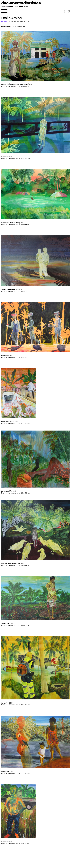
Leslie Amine (12, 18)
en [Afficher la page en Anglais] (65, 11)
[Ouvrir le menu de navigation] (4, 11)
